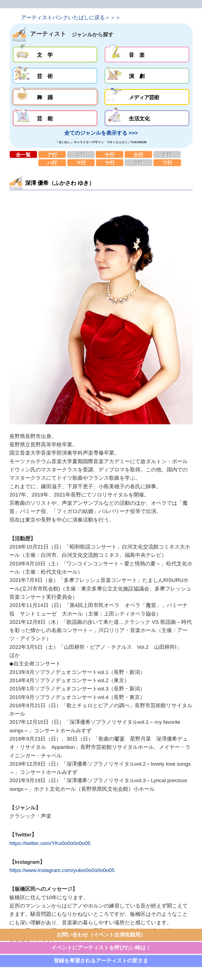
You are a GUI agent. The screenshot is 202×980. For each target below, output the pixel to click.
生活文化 (147, 118)
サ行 (110, 154)
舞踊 (55, 97)
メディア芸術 (147, 97)
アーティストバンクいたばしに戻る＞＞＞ (71, 17)
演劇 (147, 76)
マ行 (81, 163)
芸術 (55, 76)
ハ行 (52, 163)
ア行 (52, 154)
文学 (55, 55)
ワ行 (167, 163)
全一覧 (23, 154)
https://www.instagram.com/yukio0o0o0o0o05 (62, 870)
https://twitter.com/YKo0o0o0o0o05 (50, 843)
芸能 (55, 118)
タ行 (139, 154)
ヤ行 (110, 163)
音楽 (147, 55)
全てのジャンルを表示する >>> (101, 133)
